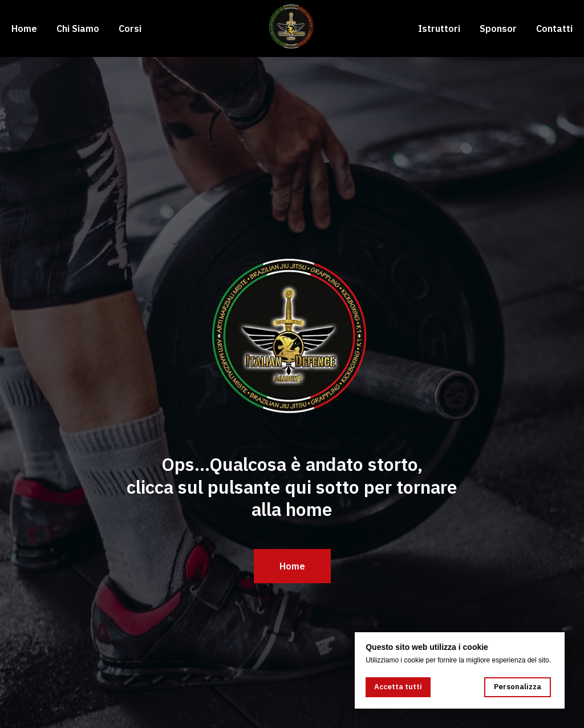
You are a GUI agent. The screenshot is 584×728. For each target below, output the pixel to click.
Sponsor (498, 29)
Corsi (130, 29)
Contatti (554, 29)
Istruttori (439, 29)
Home (24, 29)
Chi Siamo (78, 29)
